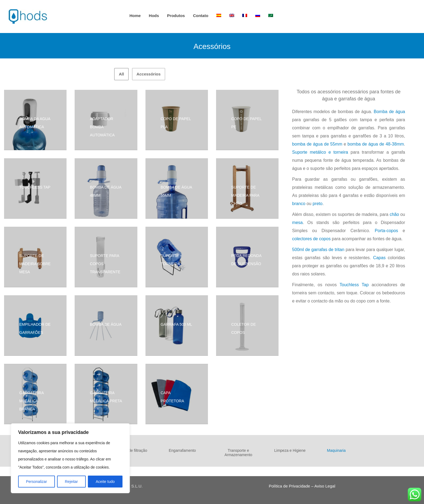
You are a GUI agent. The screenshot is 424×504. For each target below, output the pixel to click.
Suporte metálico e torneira (320, 152)
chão (394, 214)
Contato (201, 16)
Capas (379, 258)
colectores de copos (311, 239)
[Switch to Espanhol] (219, 16)
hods (154, 16)
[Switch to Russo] (258, 16)
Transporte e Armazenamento (238, 453)
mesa (297, 223)
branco (299, 204)
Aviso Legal (325, 486)
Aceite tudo (105, 482)
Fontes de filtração (132, 450)
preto (317, 204)
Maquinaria (336, 450)
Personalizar (37, 482)
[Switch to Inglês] (232, 16)
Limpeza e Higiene (290, 450)
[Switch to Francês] (245, 16)
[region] (70, 458)
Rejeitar (71, 482)
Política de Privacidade (289, 486)
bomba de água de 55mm (317, 144)
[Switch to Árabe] (271, 16)
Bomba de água (389, 112)
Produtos (176, 16)
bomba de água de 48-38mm (376, 144)
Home (135, 16)
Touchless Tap (354, 285)
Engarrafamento (182, 450)
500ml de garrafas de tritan (318, 250)
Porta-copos (386, 231)
